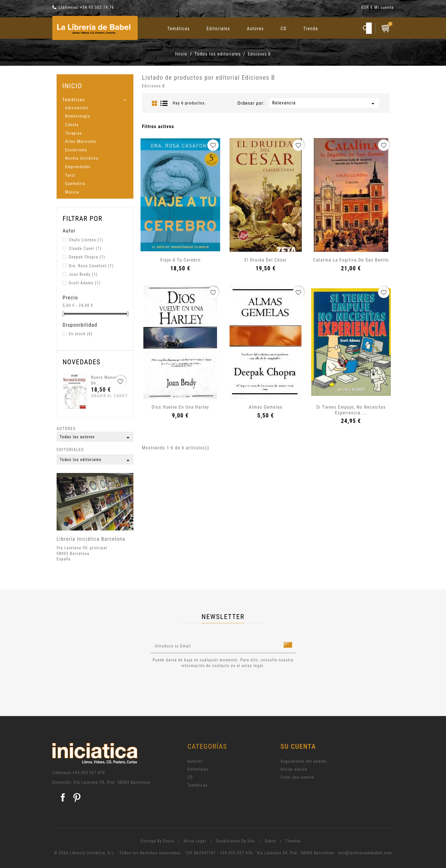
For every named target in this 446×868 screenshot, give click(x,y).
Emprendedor (78, 167)
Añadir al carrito (102, 396)
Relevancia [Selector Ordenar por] (324, 104)
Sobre (270, 841)
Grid (154, 103)
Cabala (72, 125)
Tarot (70, 175)
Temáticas (178, 29)
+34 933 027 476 (89, 773)
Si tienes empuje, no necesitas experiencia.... (351, 410)
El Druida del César (266, 260)
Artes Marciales (81, 141)
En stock (81, 334)
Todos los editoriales (96, 460)
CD (283, 29)
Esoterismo (76, 150)
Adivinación (77, 108)
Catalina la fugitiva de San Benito (351, 260)
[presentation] (198, 684)
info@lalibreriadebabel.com (365, 853)
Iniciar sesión (294, 769)
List (164, 103)
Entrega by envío (157, 841)
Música (72, 192)
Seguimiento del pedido (304, 761)
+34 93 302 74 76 (97, 7)
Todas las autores (96, 438)
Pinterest (77, 797)
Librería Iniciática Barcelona (91, 539)
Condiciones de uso (236, 841)
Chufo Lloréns (86, 240)
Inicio (72, 86)
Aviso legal (195, 841)
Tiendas (293, 841)
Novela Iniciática (82, 158)
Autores (255, 29)
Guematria (75, 184)
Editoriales (218, 29)
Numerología (78, 116)
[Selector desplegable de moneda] (368, 8)
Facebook (63, 797)
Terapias (74, 133)
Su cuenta (298, 746)
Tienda (311, 29)
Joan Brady (83, 274)
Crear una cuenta (297, 777)
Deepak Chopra (87, 257)
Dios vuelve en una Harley (180, 407)
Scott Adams (85, 283)
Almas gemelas (266, 407)
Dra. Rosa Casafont (91, 266)
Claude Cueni (85, 248)
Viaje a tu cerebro (180, 260)
